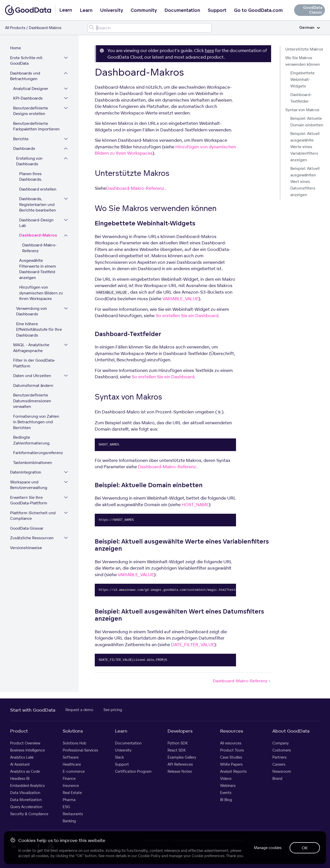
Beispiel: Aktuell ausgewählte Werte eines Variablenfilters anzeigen (305, 147)
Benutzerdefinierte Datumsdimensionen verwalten (32, 401)
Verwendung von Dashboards (32, 311)
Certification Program (133, 771)
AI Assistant (20, 764)
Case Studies (231, 757)
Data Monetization (26, 800)
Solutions (73, 731)
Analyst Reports (233, 771)
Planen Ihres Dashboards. (31, 177)
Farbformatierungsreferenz (38, 453)
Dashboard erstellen (38, 189)
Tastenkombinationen (33, 463)
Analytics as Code (25, 771)
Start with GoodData (33, 710)
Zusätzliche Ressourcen (32, 538)
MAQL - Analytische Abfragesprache (31, 348)
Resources (232, 731)
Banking (69, 821)
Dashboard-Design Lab (36, 223)
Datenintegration (26, 472)
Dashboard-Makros (38, 235)
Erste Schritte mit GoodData (26, 61)
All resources (231, 743)
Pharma (69, 800)
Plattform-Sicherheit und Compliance (33, 516)
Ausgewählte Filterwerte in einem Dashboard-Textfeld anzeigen (38, 269)
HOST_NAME (195, 505)
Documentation (182, 10)
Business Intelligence (27, 750)
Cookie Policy (149, 856)
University (112, 10)
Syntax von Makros (302, 110)
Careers (279, 764)
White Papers (231, 764)
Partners (279, 757)
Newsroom (282, 771)
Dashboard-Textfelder (301, 98)
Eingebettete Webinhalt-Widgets (302, 79)
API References (180, 764)
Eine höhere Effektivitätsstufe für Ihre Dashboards (39, 330)
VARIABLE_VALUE (181, 299)
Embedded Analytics (27, 785)
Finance (69, 778)
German (310, 28)
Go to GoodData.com (258, 10)
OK (305, 848)
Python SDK (178, 743)
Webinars (228, 785)
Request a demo (79, 710)
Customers (282, 750)
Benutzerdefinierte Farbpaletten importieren (36, 126)
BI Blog (226, 800)
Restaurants (73, 814)
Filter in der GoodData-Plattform (34, 363)
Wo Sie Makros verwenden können (303, 61)
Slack (119, 757)
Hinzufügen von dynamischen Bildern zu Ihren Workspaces (41, 293)
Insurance (71, 785)
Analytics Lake (22, 757)
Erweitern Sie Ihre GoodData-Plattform (29, 500)
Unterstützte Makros (304, 49)
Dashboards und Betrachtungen (25, 76)
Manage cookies (268, 848)
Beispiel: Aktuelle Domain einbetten (307, 122)
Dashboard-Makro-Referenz (39, 248)
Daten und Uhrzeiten (32, 376)
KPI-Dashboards (28, 98)
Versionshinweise (26, 548)
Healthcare (72, 764)
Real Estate (72, 793)
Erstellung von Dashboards (29, 161)
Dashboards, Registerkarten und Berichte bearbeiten (38, 204)
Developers (180, 731)
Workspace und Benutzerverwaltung (29, 485)
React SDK (177, 750)
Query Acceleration (26, 807)
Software (71, 757)
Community (144, 10)
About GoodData (291, 731)
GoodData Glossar (27, 528)
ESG (66, 807)
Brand (277, 778)
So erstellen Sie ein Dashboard (187, 315)
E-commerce (74, 771)
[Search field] (149, 28)
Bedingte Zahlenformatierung (31, 440)
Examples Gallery (182, 757)
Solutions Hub (74, 743)
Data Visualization (25, 793)
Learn (86, 10)
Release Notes (180, 771)
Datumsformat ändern (33, 385)
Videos (226, 778)
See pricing (113, 710)
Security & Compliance (29, 814)
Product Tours (232, 750)
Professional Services (80, 750)
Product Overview (25, 743)
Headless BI (20, 778)
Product (19, 731)
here (209, 50)
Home (16, 48)
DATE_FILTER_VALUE (193, 644)
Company (280, 743)
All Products (15, 28)
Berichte (21, 139)
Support (217, 10)
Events (226, 793)
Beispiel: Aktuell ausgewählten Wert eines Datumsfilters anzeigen (305, 182)
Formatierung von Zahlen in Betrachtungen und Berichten (36, 422)
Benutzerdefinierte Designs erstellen (31, 111)
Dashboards (24, 148)
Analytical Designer (31, 89)
